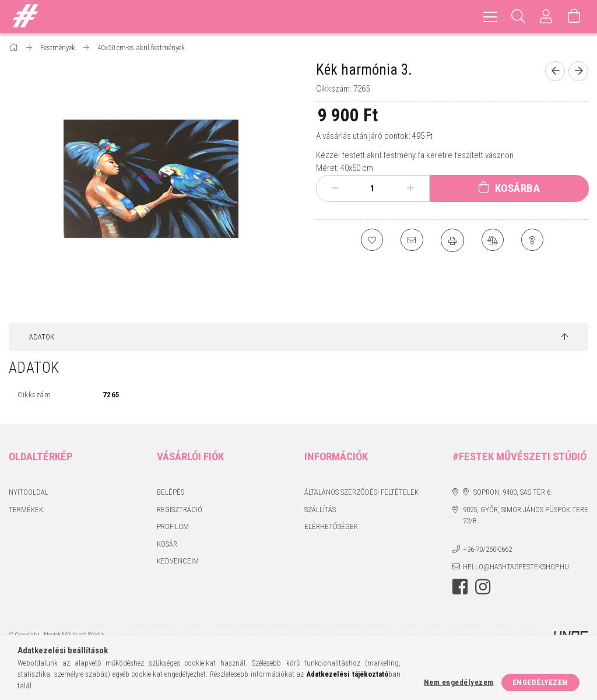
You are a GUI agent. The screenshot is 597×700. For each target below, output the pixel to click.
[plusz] (410, 188)
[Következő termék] (578, 71)
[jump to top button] (565, 337)
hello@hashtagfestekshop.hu (516, 567)
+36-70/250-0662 (487, 549)
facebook (460, 587)
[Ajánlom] (412, 240)
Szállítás (320, 510)
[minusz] (335, 188)
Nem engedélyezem (459, 682)
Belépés (171, 492)
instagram (483, 587)
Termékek (26, 510)
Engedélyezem (540, 682)
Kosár (167, 544)
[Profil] (546, 17)
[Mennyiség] (373, 188)
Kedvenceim (178, 561)
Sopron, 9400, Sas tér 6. (513, 492)
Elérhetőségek (331, 526)
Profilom (173, 526)
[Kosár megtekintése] (574, 17)
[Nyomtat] (452, 240)
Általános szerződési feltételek (361, 492)
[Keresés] (518, 17)
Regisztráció (180, 510)
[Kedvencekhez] (371, 240)
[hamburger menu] (490, 17)
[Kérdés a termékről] (534, 240)
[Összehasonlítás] (493, 240)
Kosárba (518, 188)
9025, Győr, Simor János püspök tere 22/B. (526, 515)
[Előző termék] (555, 71)
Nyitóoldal (29, 492)
